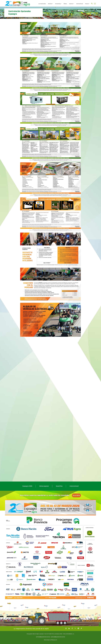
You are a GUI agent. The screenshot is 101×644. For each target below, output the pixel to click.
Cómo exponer (44, 486)
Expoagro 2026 (27, 486)
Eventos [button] (71, 4)
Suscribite (76, 495)
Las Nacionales (42, 4)
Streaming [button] (58, 4)
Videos (65, 4)
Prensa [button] (87, 4)
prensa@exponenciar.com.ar (58, 637)
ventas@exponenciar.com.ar (43, 637)
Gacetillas (59, 486)
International (80, 4)
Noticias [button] (50, 4)
